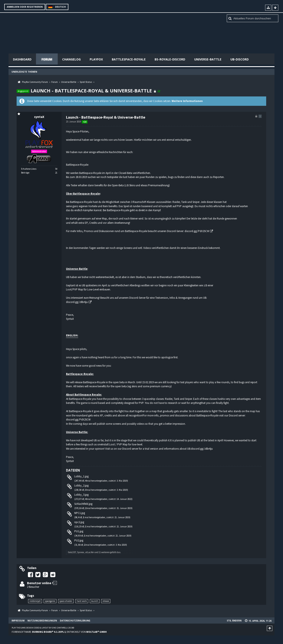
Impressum (18, 621)
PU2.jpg (79, 540)
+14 (85, 122)
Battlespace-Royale (129, 59)
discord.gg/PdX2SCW (197, 231)
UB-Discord (240, 59)
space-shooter (66, 601)
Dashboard (22, 59)
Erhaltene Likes (29, 169)
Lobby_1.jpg (81, 476)
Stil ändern (234, 621)
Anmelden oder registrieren (25, 7)
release (106, 601)
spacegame (50, 601)
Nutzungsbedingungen (42, 621)
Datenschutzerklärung (75, 621)
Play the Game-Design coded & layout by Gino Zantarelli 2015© (43, 628)
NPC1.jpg (80, 513)
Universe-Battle (208, 59)
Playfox (96, 59)
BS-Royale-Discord (170, 59)
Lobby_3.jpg (81, 495)
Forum (47, 59)
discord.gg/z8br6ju (77, 302)
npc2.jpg (79, 522)
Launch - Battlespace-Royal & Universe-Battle (91, 90)
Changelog (71, 59)
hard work (82, 601)
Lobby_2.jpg (81, 486)
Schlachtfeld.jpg (83, 504)
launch (95, 601)
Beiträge (25, 173)
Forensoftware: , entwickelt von (59, 632)
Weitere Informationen (187, 101)
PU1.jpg (79, 531)
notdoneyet (35, 601)
